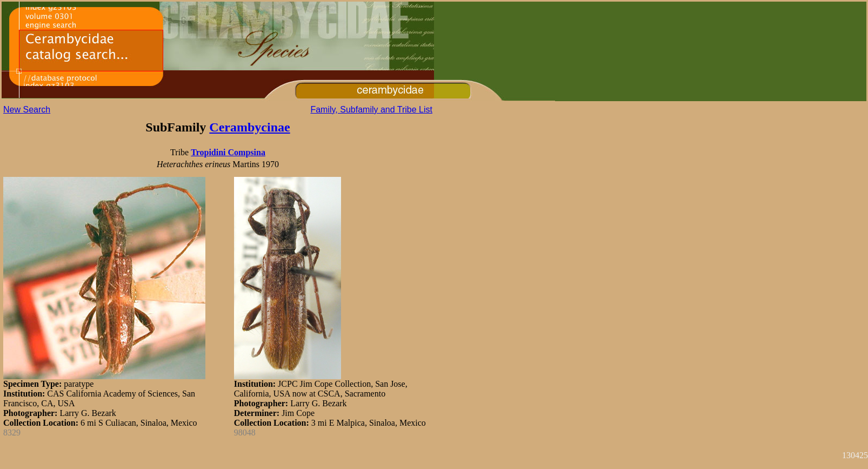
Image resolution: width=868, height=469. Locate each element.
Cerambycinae (249, 127)
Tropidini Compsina (228, 152)
